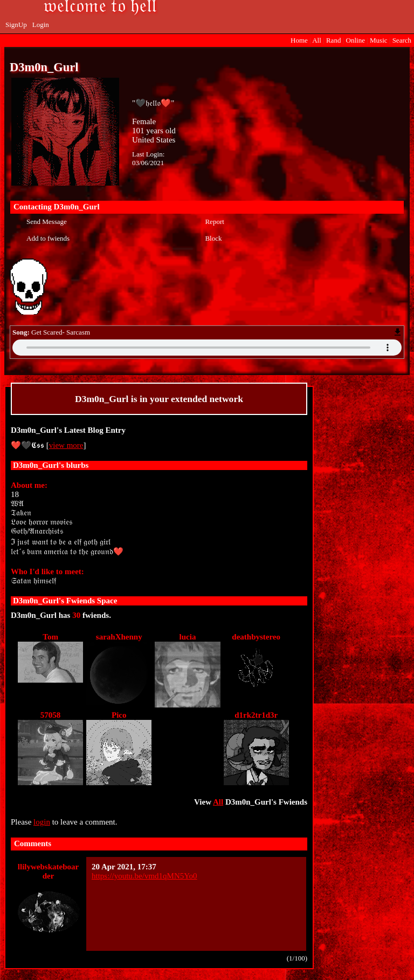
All (318, 40)
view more (66, 445)
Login (41, 25)
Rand (333, 40)
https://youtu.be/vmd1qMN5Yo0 (144, 876)
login (42, 822)
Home (299, 40)
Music (379, 40)
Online (356, 40)
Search (402, 40)
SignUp (16, 25)
